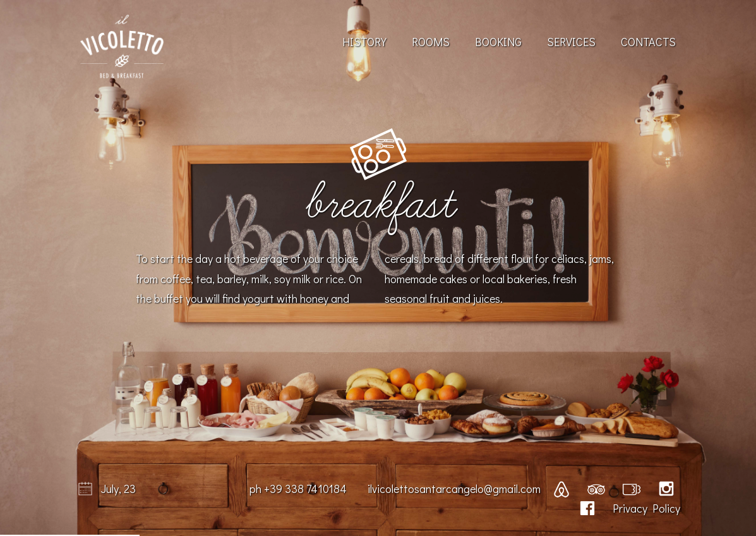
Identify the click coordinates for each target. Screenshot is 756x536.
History (364, 42)
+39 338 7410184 (305, 489)
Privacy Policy (646, 508)
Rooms (431, 42)
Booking (498, 42)
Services (571, 42)
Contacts (648, 42)
